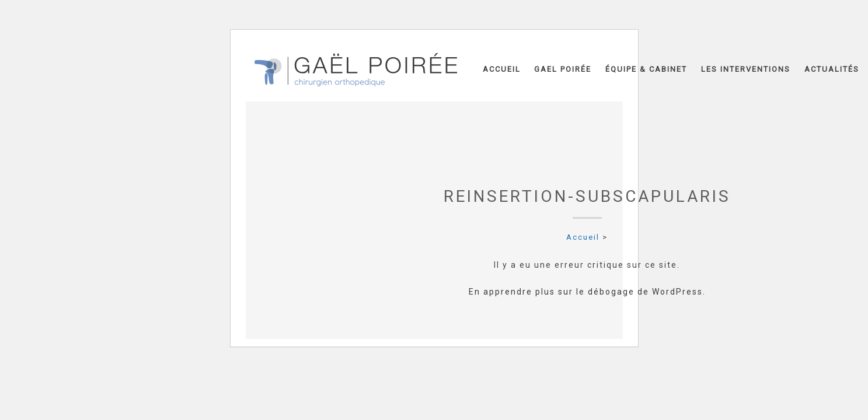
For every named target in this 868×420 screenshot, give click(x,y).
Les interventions (746, 69)
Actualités (832, 69)
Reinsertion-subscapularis (587, 196)
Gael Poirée (563, 69)
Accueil (502, 69)
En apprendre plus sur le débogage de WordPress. (587, 292)
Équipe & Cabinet (646, 69)
